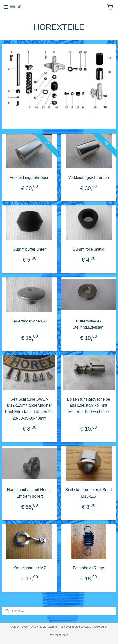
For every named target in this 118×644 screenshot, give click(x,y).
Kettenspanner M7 (30, 568)
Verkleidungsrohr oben (29, 178)
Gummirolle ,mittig (88, 249)
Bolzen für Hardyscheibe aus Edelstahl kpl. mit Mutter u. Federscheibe (89, 405)
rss (62, 627)
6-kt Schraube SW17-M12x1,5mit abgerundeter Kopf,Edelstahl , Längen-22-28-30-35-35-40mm (29, 408)
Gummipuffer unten (30, 249)
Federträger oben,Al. (30, 321)
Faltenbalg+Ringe (89, 568)
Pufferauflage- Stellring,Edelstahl (89, 324)
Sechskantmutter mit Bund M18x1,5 (89, 493)
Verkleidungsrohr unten (88, 178)
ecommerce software (78, 627)
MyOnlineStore (59, 635)
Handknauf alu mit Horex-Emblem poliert (30, 493)
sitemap (53, 627)
